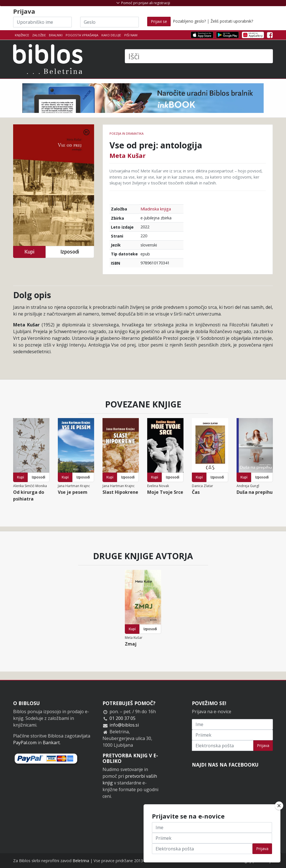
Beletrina (81, 861)
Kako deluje (111, 35)
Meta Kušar (127, 155)
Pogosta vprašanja (82, 35)
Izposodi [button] (70, 252)
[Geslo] (109, 22)
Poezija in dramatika (127, 133)
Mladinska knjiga (156, 209)
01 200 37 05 (122, 718)
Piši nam (131, 35)
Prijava (263, 745)
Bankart (51, 743)
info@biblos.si (124, 725)
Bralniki (56, 35)
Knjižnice (22, 35)
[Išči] (199, 56)
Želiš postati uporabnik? (232, 21)
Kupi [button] (29, 252)
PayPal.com (25, 743)
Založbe (39, 35)
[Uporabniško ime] (42, 22)
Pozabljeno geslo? (189, 21)
